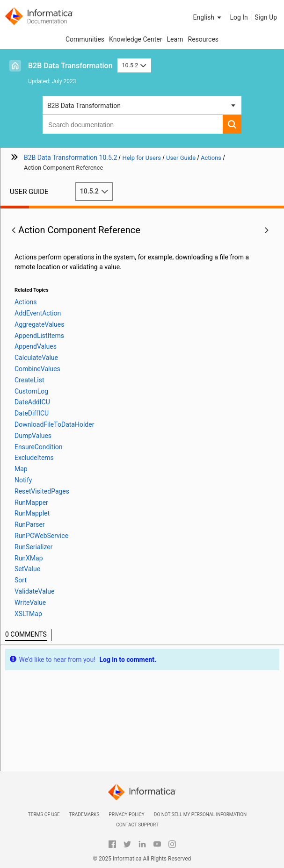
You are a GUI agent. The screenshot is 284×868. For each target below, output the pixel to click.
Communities (85, 39)
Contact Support (137, 825)
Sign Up (266, 17)
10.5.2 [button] (134, 65)
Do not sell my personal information (200, 814)
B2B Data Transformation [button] (84, 106)
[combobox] (133, 124)
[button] (208, 17)
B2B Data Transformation (70, 66)
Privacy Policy (126, 814)
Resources (204, 39)
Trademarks (84, 814)
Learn (175, 39)
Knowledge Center (135, 39)
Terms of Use (44, 814)
